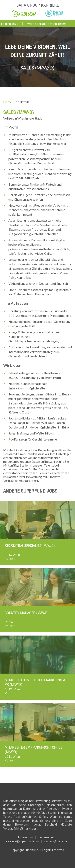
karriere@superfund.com (22, 841)
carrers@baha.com (57, 841)
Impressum (25, 837)
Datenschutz (47, 837)
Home (7, 102)
